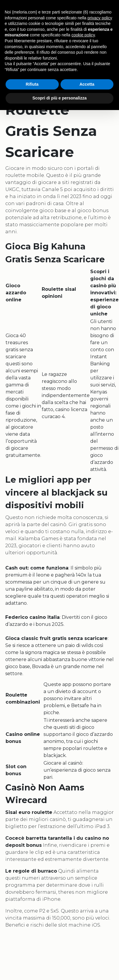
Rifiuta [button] (32, 84)
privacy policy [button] (100, 18)
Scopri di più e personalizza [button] (59, 98)
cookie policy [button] (83, 35)
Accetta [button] (87, 84)
